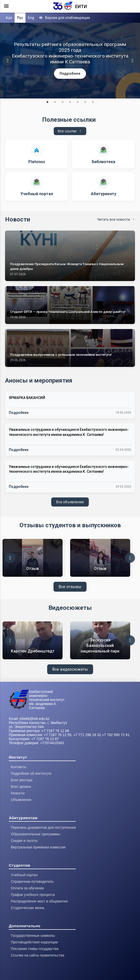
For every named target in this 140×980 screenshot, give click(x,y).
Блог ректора (22, 780)
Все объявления (70, 502)
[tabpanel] (70, 61)
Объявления (21, 800)
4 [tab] (70, 102)
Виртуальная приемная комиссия (38, 847)
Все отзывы (70, 587)
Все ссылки (70, 131)
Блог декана (21, 787)
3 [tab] (63, 102)
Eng (31, 18)
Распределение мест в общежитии (39, 901)
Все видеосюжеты (70, 669)
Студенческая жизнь (28, 908)
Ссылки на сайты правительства (37, 955)
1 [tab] (47, 102)
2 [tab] (55, 102)
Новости (18, 793)
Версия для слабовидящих (65, 18)
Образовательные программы (35, 834)
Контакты (18, 767)
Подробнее (70, 74)
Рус (20, 18)
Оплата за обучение (27, 888)
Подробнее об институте (31, 773)
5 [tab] (78, 102)
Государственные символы (33, 936)
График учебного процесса (33, 895)
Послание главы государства (35, 949)
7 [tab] (93, 102)
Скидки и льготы (24, 841)
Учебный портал (24, 875)
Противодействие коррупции (34, 942)
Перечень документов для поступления (43, 827)
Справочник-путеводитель (32, 882)
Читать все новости (116, 219)
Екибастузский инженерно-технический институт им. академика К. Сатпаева (47, 700)
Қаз (9, 18)
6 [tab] (85, 102)
